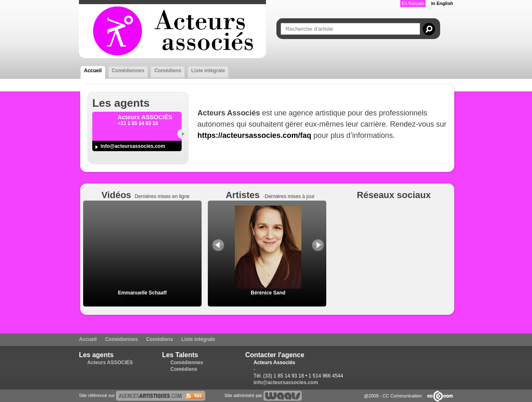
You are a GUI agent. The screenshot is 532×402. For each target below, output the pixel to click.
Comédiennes (128, 71)
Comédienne (142, 299)
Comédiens (168, 71)
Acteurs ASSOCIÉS (110, 363)
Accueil (93, 71)
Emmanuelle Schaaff (142, 293)
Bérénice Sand (268, 290)
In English (442, 3)
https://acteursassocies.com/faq (254, 135)
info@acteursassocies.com (133, 146)
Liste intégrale (208, 71)
